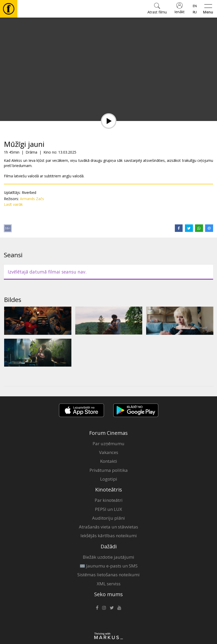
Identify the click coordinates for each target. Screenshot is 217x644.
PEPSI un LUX (109, 509)
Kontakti (109, 461)
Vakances (109, 452)
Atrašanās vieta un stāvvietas (109, 527)
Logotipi (109, 479)
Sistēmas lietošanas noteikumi (109, 575)
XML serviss (109, 584)
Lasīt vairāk (13, 204)
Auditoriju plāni (109, 518)
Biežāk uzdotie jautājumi (109, 557)
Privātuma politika (109, 470)
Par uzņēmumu (109, 444)
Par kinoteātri (109, 500)
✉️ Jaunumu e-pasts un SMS (109, 566)
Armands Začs (32, 199)
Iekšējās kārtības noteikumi (109, 536)
